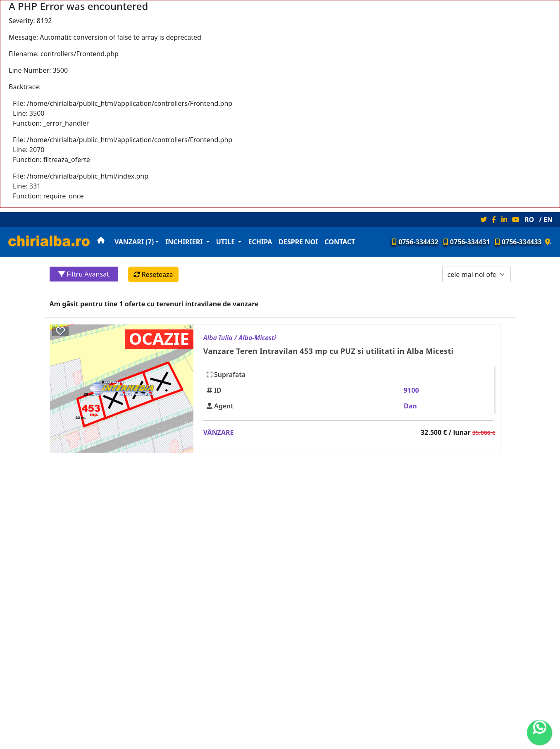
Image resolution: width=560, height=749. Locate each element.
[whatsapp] (539, 732)
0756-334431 (467, 242)
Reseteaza (153, 274)
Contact (340, 242)
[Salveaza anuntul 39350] (60, 331)
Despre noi (298, 242)
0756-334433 (518, 242)
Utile (226, 242)
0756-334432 (415, 242)
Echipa (260, 242)
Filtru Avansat (84, 274)
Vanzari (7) (134, 242)
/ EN (546, 219)
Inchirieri (185, 242)
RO (529, 219)
